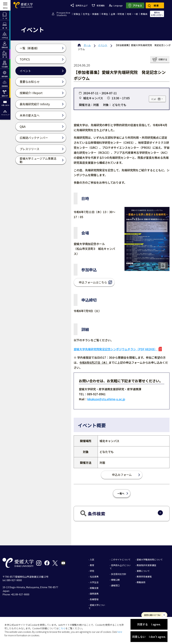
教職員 (144, 14)
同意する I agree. (149, 624)
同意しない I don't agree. (149, 637)
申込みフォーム (122, 475)
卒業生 (105, 14)
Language (116, 5)
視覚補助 (98, 5)
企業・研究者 (117, 14)
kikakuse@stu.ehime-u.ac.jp (106, 399)
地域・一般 (132, 14)
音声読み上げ (79, 5)
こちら (62, 628)
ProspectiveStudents (63, 14)
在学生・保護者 (91, 14)
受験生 (77, 14)
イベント (103, 45)
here (120, 632)
